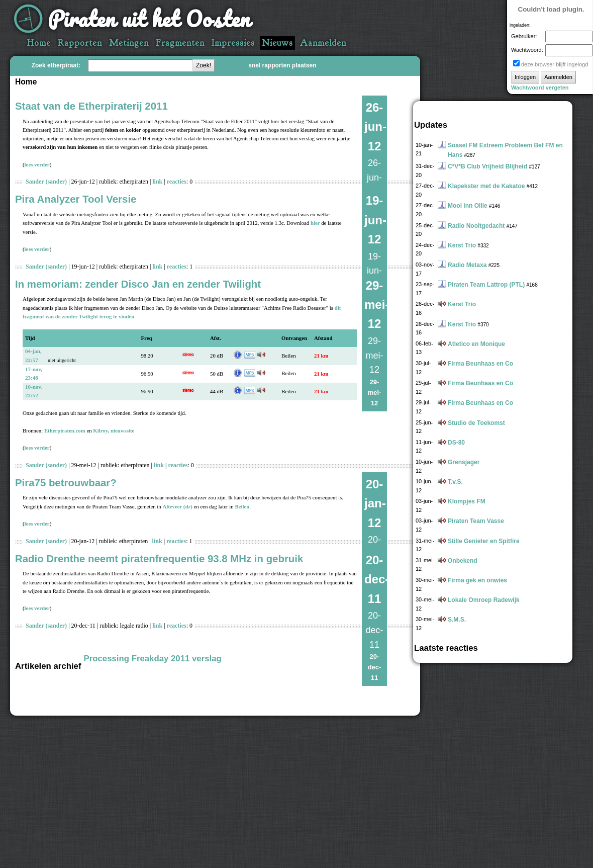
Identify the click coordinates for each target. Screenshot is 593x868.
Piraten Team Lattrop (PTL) (486, 285)
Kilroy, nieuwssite (114, 430)
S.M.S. (457, 620)
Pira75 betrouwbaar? (66, 483)
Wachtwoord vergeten (540, 88)
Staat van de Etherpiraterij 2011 (91, 106)
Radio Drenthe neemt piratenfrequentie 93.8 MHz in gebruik (159, 559)
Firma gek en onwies (477, 580)
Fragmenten (180, 43)
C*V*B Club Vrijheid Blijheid (487, 166)
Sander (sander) (46, 182)
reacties (177, 182)
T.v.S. (455, 482)
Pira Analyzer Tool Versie (76, 199)
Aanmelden (323, 43)
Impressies (233, 43)
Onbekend (463, 561)
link (157, 182)
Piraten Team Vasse (476, 521)
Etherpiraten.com (65, 430)
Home (39, 43)
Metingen (129, 43)
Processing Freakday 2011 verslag (153, 659)
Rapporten (80, 43)
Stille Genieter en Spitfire (484, 541)
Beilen (289, 356)
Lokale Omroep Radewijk (484, 600)
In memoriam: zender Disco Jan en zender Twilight (138, 284)
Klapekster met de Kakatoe (486, 186)
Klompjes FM (467, 501)
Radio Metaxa (467, 265)
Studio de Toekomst (476, 423)
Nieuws (277, 43)
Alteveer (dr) (177, 506)
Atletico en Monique (476, 344)
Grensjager (464, 462)
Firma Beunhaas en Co (480, 364)
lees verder (37, 164)
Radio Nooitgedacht (476, 226)
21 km (321, 356)
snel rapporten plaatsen (282, 65)
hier (315, 223)
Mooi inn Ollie (468, 206)
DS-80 (456, 443)
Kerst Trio (462, 245)
